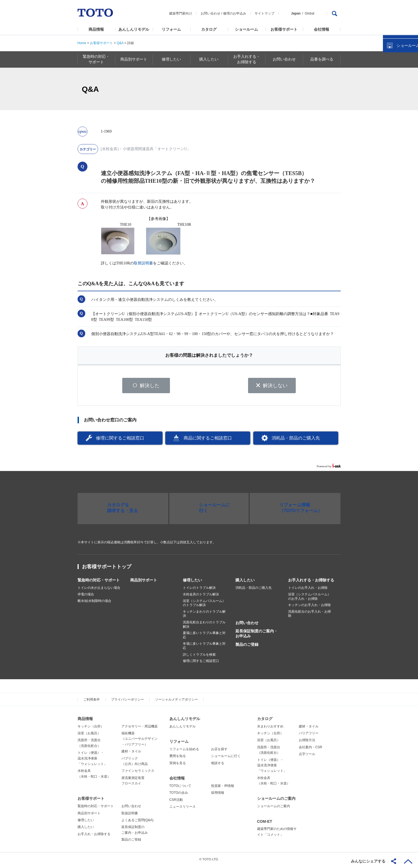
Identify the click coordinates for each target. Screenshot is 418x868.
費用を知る (178, 758)
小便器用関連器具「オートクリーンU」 (157, 149)
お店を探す (219, 751)
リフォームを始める (184, 751)
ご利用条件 (92, 701)
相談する (218, 765)
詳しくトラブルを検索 (199, 656)
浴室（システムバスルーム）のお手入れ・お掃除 (309, 599)
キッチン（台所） (91, 728)
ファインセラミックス (138, 773)
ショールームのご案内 (276, 801)
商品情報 (96, 29)
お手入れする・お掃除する (311, 582)
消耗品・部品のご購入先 (296, 440)
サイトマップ (265, 13)
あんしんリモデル (134, 29)
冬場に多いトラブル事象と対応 (204, 648)
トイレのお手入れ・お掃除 (308, 590)
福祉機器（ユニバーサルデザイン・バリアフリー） (140, 741)
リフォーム (171, 29)
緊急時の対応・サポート (99, 582)
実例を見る (178, 765)
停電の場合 (86, 596)
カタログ (209, 29)
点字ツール (307, 756)
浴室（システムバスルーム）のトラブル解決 (204, 605)
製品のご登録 (247, 646)
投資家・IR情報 (223, 788)
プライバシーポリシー (127, 701)
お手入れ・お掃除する (94, 836)
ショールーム (246, 29)
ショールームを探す (400, 117)
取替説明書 (143, 263)
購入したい (245, 582)
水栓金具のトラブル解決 (201, 596)
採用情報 (218, 795)
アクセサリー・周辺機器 (140, 728)
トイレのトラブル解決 (199, 590)
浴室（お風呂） (89, 735)
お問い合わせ (211, 13)
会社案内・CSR (310, 749)
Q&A (120, 43)
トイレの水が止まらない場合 (99, 590)
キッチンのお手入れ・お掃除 (309, 607)
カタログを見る (396, 103)
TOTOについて (180, 788)
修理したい (192, 582)
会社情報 (322, 29)
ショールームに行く (226, 758)
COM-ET (265, 823)
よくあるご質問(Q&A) (137, 822)
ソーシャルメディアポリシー (177, 701)
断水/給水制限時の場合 (94, 603)
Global (310, 13)
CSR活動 (176, 802)
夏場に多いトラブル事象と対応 (204, 637)
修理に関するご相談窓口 (120, 440)
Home (82, 43)
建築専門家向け (181, 13)
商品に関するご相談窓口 (208, 440)
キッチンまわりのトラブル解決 (204, 616)
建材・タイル (131, 753)
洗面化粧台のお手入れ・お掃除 (309, 616)
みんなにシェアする (368, 861)
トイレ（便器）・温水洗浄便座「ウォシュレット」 (92, 760)
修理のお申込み (235, 13)
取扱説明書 (130, 815)
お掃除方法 (307, 742)
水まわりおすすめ (270, 728)
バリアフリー (309, 735)
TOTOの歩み (179, 795)
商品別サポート (144, 582)
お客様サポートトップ (107, 569)
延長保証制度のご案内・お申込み (257, 636)
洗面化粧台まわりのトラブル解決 (204, 627)
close (411, 89)
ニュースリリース (183, 809)
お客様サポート (284, 29)
